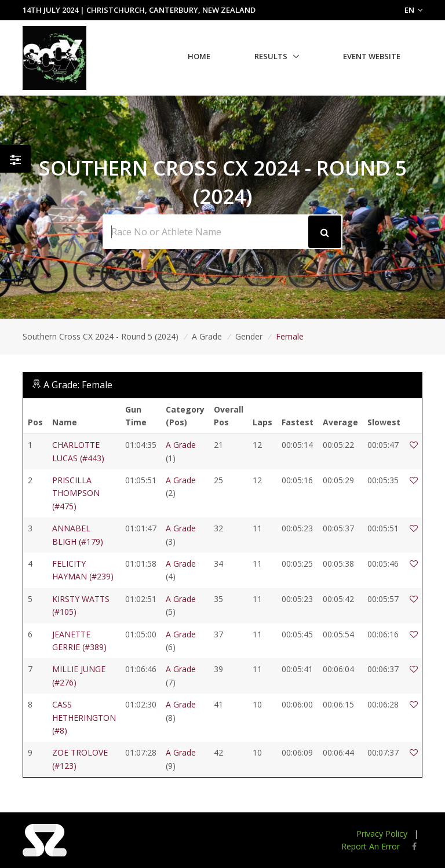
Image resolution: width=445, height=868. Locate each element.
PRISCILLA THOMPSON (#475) (76, 493)
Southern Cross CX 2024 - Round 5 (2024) (101, 336)
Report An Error (371, 846)
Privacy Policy (382, 834)
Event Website (372, 56)
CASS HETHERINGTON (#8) (84, 717)
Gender (249, 336)
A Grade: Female (78, 385)
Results (271, 56)
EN (413, 10)
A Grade (207, 336)
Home (199, 56)
